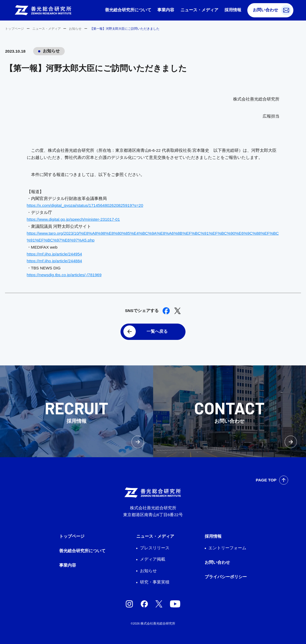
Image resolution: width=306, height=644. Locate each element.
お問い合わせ (265, 10)
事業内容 (166, 10)
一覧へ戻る (157, 331)
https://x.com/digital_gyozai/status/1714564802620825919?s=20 (85, 205)
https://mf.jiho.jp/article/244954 (54, 254)
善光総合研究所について (128, 10)
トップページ (14, 29)
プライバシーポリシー (226, 577)
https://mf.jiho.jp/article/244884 (54, 261)
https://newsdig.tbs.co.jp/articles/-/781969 (64, 275)
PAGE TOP (266, 480)
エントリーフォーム (227, 548)
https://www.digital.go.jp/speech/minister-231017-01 (73, 219)
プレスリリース (155, 548)
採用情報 (233, 10)
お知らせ (75, 29)
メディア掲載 (153, 559)
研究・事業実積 (155, 582)
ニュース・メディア (199, 10)
